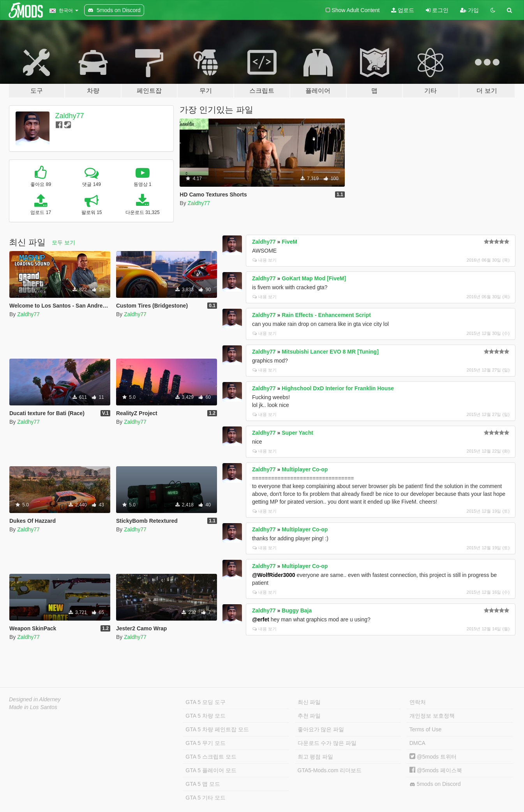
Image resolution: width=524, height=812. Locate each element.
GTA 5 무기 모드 (205, 743)
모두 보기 (64, 242)
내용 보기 (265, 260)
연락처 (418, 702)
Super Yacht (297, 433)
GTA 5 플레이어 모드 (211, 770)
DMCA (417, 743)
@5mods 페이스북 (436, 770)
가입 (469, 10)
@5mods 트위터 (433, 757)
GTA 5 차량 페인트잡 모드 (217, 729)
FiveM (289, 242)
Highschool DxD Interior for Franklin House (338, 388)
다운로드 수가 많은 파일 (327, 743)
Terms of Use (425, 729)
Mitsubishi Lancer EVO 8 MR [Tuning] (330, 352)
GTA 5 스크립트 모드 (211, 757)
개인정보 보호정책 (432, 716)
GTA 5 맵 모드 (203, 784)
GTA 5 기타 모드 (205, 798)
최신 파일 (309, 702)
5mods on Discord (435, 784)
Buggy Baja (297, 610)
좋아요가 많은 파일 (321, 729)
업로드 (403, 10)
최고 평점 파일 (316, 757)
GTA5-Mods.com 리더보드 (330, 770)
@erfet (261, 619)
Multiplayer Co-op (305, 469)
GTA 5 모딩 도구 (205, 702)
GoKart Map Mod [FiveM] (314, 278)
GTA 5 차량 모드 (205, 716)
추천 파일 (309, 716)
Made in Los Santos (33, 707)
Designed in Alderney (35, 699)
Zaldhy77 (70, 116)
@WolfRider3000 (274, 575)
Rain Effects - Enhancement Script (326, 315)
